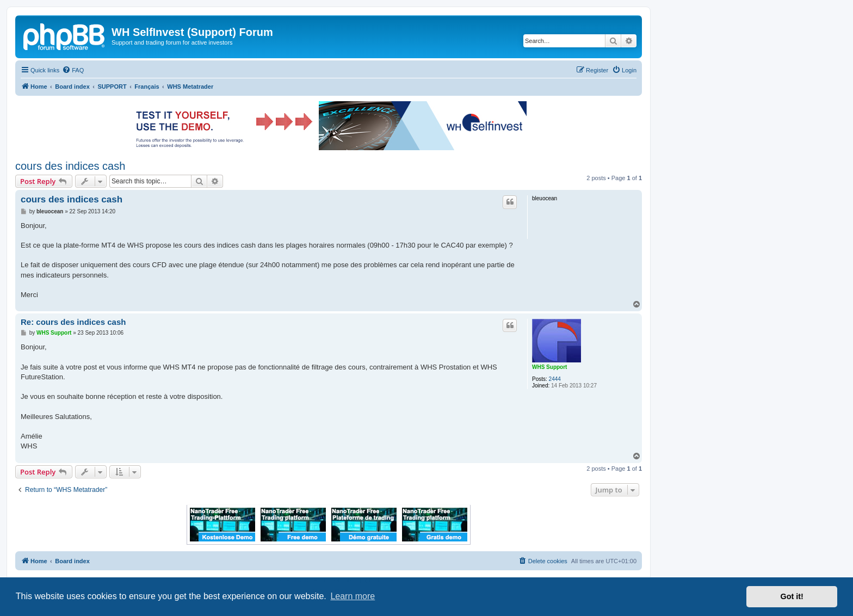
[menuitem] (73, 70)
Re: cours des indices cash (73, 322)
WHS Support (549, 367)
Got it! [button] (792, 596)
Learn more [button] (353, 596)
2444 (555, 379)
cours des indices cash (70, 166)
